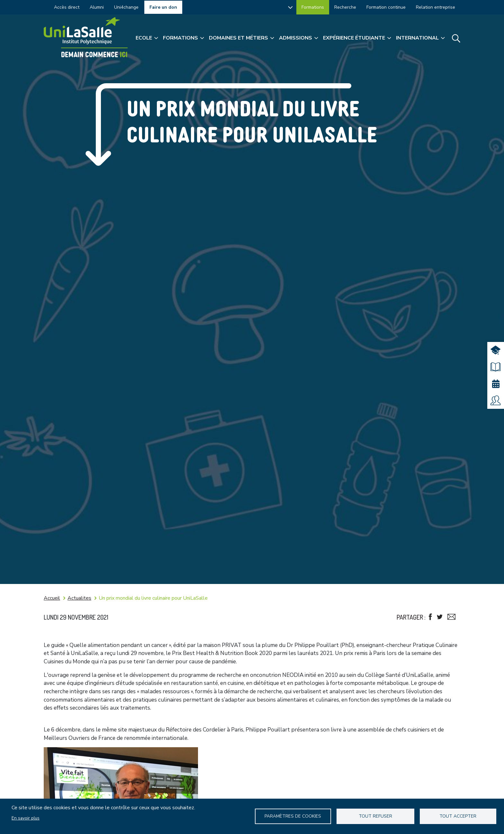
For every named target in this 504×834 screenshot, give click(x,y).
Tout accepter (458, 816)
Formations (313, 7)
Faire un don (163, 7)
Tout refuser (375, 816)
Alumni (97, 7)
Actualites (79, 598)
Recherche (345, 7)
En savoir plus (26, 818)
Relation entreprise (436, 7)
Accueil (52, 598)
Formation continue (386, 7)
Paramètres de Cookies (293, 816)
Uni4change (126, 7)
